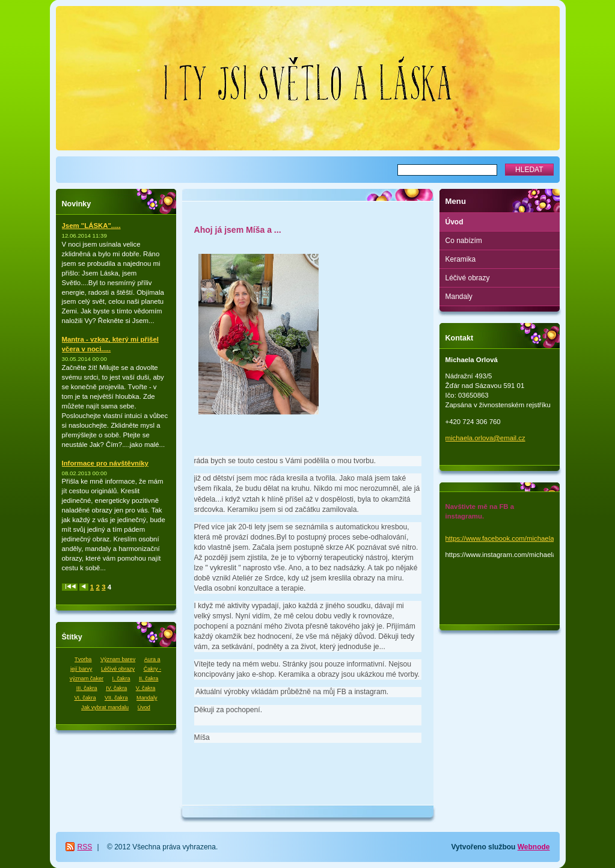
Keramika (461, 259)
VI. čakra (85, 698)
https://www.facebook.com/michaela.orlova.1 (513, 538)
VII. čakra (116, 698)
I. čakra (121, 679)
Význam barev (118, 659)
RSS (85, 847)
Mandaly (147, 698)
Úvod (144, 707)
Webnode (534, 847)
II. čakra (148, 679)
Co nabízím (464, 241)
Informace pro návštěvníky (105, 463)
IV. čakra (116, 688)
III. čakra (87, 688)
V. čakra (146, 688)
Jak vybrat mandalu (105, 707)
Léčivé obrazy (118, 669)
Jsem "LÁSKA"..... (91, 226)
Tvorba (83, 659)
